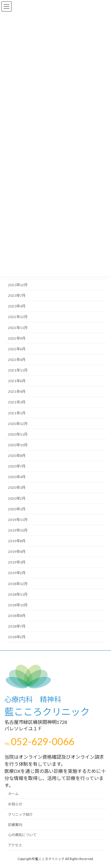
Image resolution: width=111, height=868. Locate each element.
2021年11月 (18, 370)
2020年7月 (17, 466)
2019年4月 (17, 552)
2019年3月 (17, 562)
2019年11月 (18, 520)
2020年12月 (18, 423)
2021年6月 (17, 381)
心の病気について (22, 835)
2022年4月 (17, 360)
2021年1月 (17, 413)
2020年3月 (17, 487)
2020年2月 (17, 498)
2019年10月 (18, 530)
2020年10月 (18, 445)
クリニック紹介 (20, 814)
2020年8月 (17, 456)
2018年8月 (17, 616)
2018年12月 (18, 583)
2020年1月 (17, 509)
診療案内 (15, 825)
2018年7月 (17, 626)
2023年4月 (17, 306)
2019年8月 (17, 541)
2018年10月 (18, 605)
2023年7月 (17, 295)
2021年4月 (17, 391)
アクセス (15, 845)
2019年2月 (17, 573)
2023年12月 (18, 285)
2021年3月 (17, 402)
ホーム (13, 794)
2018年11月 (18, 594)
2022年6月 (17, 349)
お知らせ (15, 804)
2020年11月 (18, 434)
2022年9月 (17, 338)
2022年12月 (18, 317)
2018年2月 (17, 637)
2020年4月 (17, 477)
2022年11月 (18, 327)
